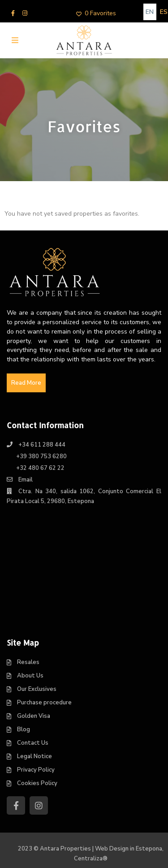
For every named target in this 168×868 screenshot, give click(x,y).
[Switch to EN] (150, 12)
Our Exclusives (37, 689)
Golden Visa (34, 716)
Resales (28, 662)
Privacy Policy (36, 770)
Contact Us (33, 743)
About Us (30, 676)
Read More (26, 383)
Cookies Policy (37, 783)
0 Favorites (96, 13)
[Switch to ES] (164, 12)
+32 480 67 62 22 (40, 468)
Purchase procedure (44, 703)
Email (26, 480)
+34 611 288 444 (42, 445)
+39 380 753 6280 (41, 456)
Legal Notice (34, 756)
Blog (24, 729)
